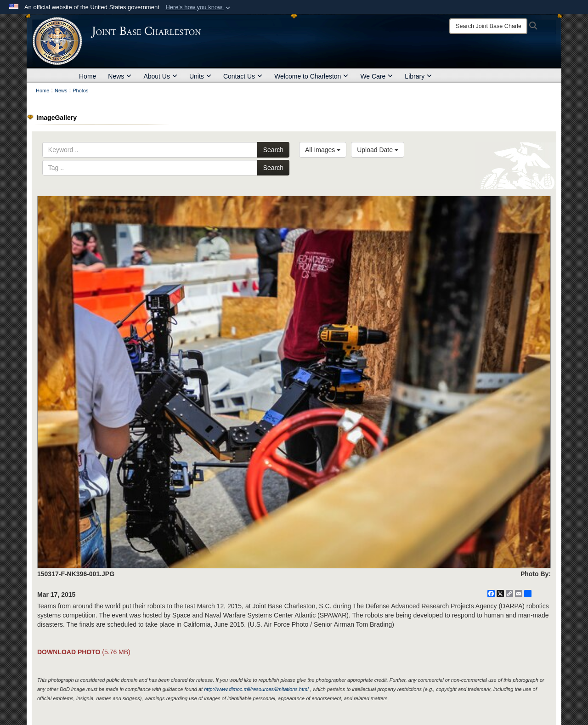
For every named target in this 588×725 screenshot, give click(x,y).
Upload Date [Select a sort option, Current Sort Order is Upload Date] (378, 150)
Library (418, 76)
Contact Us (243, 76)
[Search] (488, 26)
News (120, 76)
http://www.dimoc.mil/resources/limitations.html (256, 689)
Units (200, 76)
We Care (376, 76)
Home (88, 76)
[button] (199, 7)
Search (273, 150)
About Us (160, 76)
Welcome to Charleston (311, 76)
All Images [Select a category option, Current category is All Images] (323, 150)
